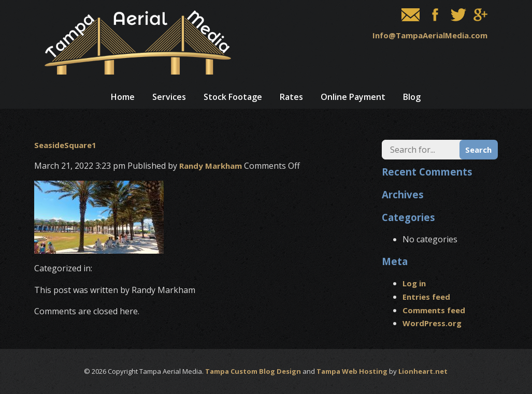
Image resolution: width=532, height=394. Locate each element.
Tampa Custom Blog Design (253, 371)
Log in (414, 283)
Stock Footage (233, 97)
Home (123, 97)
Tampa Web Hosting (352, 371)
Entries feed (426, 297)
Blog (412, 97)
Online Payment (353, 97)
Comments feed (434, 310)
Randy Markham (211, 166)
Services (169, 97)
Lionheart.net (423, 371)
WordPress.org (432, 323)
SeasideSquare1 (65, 145)
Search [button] (478, 150)
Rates (291, 97)
